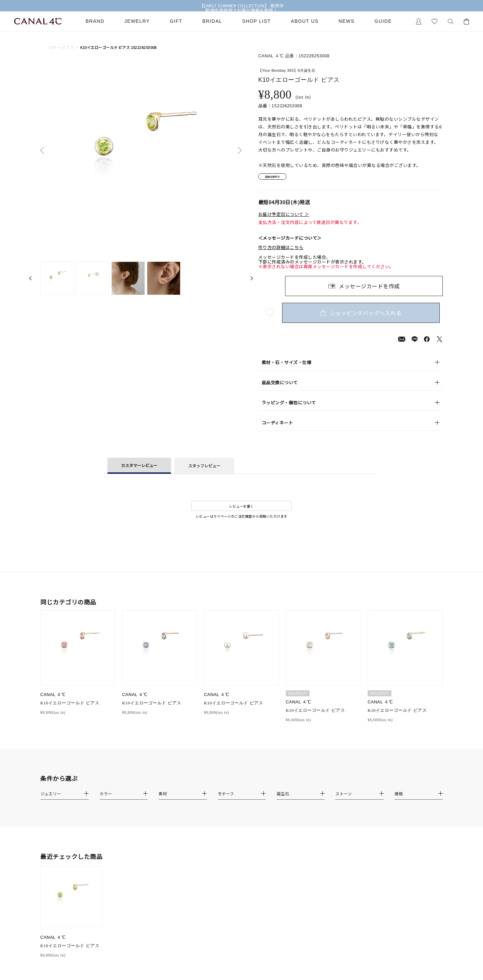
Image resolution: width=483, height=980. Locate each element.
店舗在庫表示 (277, 178)
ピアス (68, 47)
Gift (176, 21)
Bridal (212, 21)
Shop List (256, 21)
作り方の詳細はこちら (281, 250)
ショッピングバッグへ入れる (364, 315)
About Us (305, 21)
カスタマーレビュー (139, 468)
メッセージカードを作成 (369, 288)
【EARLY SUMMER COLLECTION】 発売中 (242, 6)
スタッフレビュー (204, 468)
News (346, 21)
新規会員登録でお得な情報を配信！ (241, 10)
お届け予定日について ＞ (284, 217)
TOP (52, 47)
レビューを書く (241, 508)
